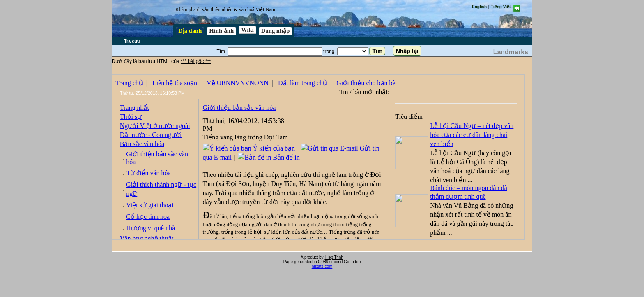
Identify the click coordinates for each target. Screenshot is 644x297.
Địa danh (190, 31)
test (318, 157)
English (479, 7)
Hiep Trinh (334, 257)
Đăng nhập (276, 31)
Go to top (352, 262)
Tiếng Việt (501, 7)
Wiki (247, 30)
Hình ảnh (221, 31)
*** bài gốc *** (196, 61)
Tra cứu (132, 41)
